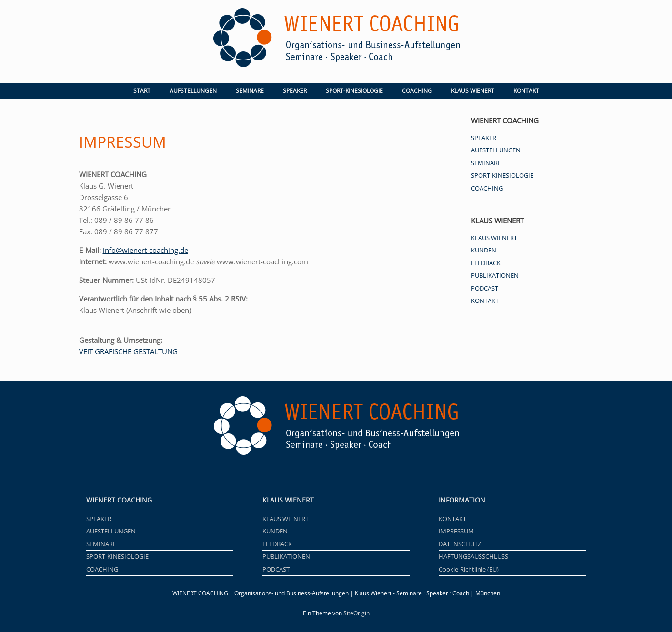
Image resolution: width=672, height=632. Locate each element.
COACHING (417, 91)
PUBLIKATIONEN (495, 275)
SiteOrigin (356, 613)
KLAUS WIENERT (473, 91)
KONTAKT (526, 91)
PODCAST (485, 288)
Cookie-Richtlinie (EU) (469, 569)
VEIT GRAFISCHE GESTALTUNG (128, 351)
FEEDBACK (486, 263)
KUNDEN (484, 250)
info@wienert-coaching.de (145, 250)
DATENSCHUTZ (460, 544)
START (142, 91)
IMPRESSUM (456, 531)
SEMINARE (250, 91)
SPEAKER (295, 91)
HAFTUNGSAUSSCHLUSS (473, 556)
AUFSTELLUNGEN (193, 91)
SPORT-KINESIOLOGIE (354, 91)
